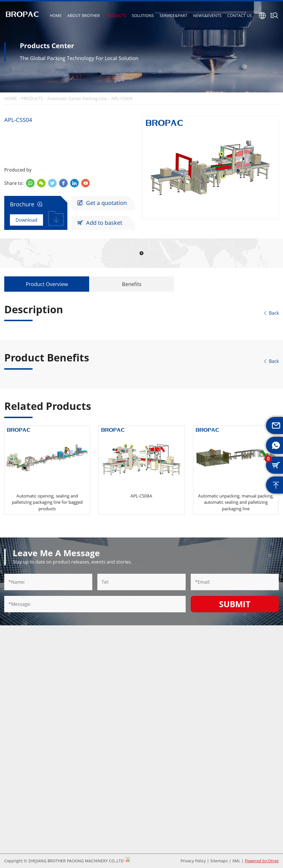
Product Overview (47, 284)
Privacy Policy (193, 861)
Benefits (132, 284)
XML (236, 861)
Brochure (26, 204)
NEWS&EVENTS (207, 15)
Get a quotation (102, 203)
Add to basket (100, 223)
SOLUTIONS (143, 15)
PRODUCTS (116, 15)
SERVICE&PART (173, 15)
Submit (235, 604)
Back (271, 313)
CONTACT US (240, 15)
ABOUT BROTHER (84, 15)
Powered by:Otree (262, 861)
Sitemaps (219, 861)
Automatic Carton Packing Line (77, 98)
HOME (56, 15)
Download (26, 220)
